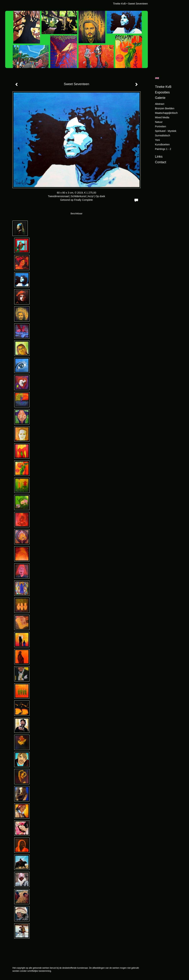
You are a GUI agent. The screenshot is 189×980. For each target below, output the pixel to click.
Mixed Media (162, 117)
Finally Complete (83, 200)
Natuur (159, 122)
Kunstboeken (162, 144)
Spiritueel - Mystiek (166, 131)
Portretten (160, 126)
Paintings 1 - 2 (163, 149)
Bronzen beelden (165, 108)
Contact (161, 162)
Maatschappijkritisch (166, 113)
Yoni (157, 140)
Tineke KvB (119, 4)
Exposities (162, 92)
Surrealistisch (163, 135)
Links (159, 157)
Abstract (160, 104)
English (157, 78)
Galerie (160, 98)
